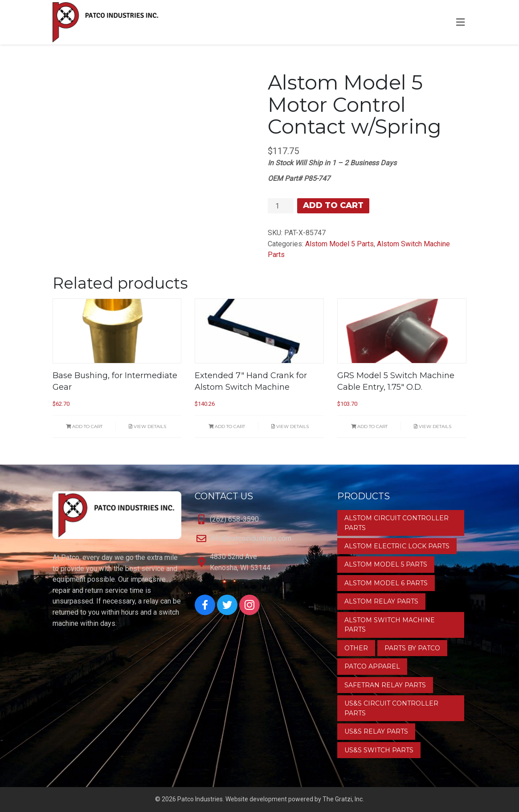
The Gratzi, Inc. (343, 799)
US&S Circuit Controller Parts (391, 708)
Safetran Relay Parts (385, 685)
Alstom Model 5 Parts (339, 244)
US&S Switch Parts (379, 750)
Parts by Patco (412, 648)
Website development (256, 799)
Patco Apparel (372, 666)
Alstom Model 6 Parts (386, 583)
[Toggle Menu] (460, 23)
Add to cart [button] (84, 426)
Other (356, 648)
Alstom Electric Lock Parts (397, 546)
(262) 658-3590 (234, 519)
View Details (147, 426)
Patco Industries (200, 799)
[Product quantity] (281, 206)
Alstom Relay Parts (381, 601)
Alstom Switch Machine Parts (390, 625)
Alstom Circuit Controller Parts (396, 523)
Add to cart (333, 205)
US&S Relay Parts (376, 731)
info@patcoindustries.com (251, 538)
